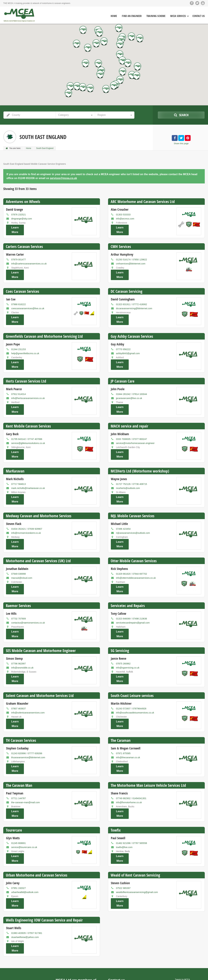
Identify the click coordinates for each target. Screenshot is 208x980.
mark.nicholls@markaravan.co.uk (28, 470)
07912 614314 (19, 382)
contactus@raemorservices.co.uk (28, 595)
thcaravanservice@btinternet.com (28, 721)
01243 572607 (123, 675)
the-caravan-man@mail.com (26, 763)
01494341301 (139, 759)
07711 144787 (19, 759)
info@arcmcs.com (125, 219)
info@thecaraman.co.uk (128, 721)
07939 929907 (35, 508)
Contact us (199, 975)
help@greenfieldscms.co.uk (25, 344)
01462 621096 (123, 801)
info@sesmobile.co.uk (22, 637)
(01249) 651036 (122, 935)
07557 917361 (35, 885)
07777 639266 (35, 717)
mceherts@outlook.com (128, 470)
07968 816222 (19, 298)
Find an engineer (169, 975)
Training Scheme (156, 16)
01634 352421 (19, 508)
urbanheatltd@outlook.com (25, 847)
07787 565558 (140, 801)
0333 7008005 (123, 424)
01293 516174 (123, 256)
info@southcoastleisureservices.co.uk (135, 679)
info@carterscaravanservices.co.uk (29, 261)
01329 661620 (123, 550)
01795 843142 (19, 424)
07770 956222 (123, 340)
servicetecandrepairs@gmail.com (133, 595)
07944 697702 (140, 550)
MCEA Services (178, 16)
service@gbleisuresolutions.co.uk (28, 428)
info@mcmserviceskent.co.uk (26, 512)
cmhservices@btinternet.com (131, 261)
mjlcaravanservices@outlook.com (133, 512)
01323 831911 (123, 298)
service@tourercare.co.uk (24, 805)
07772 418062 (140, 298)
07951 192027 (19, 843)
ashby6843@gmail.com (128, 344)
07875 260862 (123, 633)
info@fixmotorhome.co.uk (129, 763)
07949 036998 (19, 550)
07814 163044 (140, 382)
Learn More (15, 230)
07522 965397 (123, 843)
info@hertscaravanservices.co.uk (28, 386)
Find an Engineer (132, 16)
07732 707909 (19, 591)
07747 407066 (35, 424)
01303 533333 (123, 215)
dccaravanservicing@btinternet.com (134, 302)
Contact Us (199, 16)
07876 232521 (19, 215)
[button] (136, 76)
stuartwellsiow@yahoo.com (25, 889)
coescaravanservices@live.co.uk (28, 302)
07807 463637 (19, 675)
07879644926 (139, 675)
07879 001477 (19, 256)
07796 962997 (19, 633)
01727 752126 (123, 466)
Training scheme (185, 975)
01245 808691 (19, 801)
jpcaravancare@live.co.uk (129, 386)
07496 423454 (123, 508)
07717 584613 (19, 466)
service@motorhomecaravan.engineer (135, 428)
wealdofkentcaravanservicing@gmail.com (137, 847)
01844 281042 (123, 382)
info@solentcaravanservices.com (28, 679)
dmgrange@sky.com (22, 219)
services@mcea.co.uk (63, 178)
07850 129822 (140, 256)
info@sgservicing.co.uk (128, 637)
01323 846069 (123, 591)
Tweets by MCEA (182, 928)
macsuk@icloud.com (22, 554)
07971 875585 (123, 717)
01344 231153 (19, 340)
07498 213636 (140, 591)
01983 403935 (19, 885)
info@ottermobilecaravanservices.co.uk (136, 554)
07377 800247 (140, 424)
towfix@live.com (124, 805)
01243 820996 (19, 717)
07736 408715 (140, 466)
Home (114, 16)
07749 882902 (123, 759)
